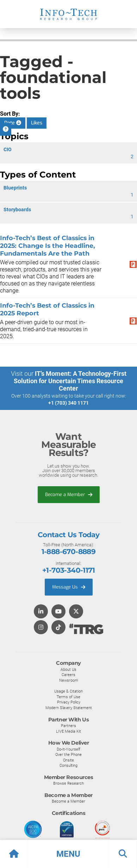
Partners (68, 726)
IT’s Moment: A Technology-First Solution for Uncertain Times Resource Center (70, 381)
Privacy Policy (69, 702)
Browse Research (68, 783)
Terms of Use (68, 697)
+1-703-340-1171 (68, 570)
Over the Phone (68, 754)
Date (13, 123)
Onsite (68, 760)
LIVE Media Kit (68, 731)
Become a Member (69, 494)
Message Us (69, 587)
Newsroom (69, 680)
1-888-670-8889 (69, 552)
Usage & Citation (68, 691)
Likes (37, 123)
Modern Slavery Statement (69, 708)
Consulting (68, 765)
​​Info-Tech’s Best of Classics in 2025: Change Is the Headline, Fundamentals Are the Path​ (48, 246)
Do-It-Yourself (68, 749)
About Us (68, 669)
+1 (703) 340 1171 (68, 403)
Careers (68, 675)
